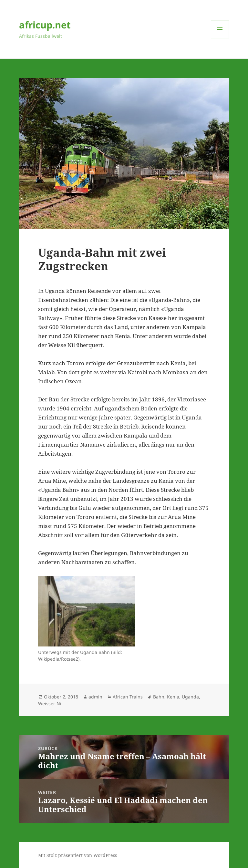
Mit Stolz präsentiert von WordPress (77, 855)
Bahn (159, 697)
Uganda (190, 697)
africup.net (45, 25)
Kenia (173, 697)
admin (95, 697)
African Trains (128, 697)
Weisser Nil (50, 703)
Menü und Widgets (220, 38)
